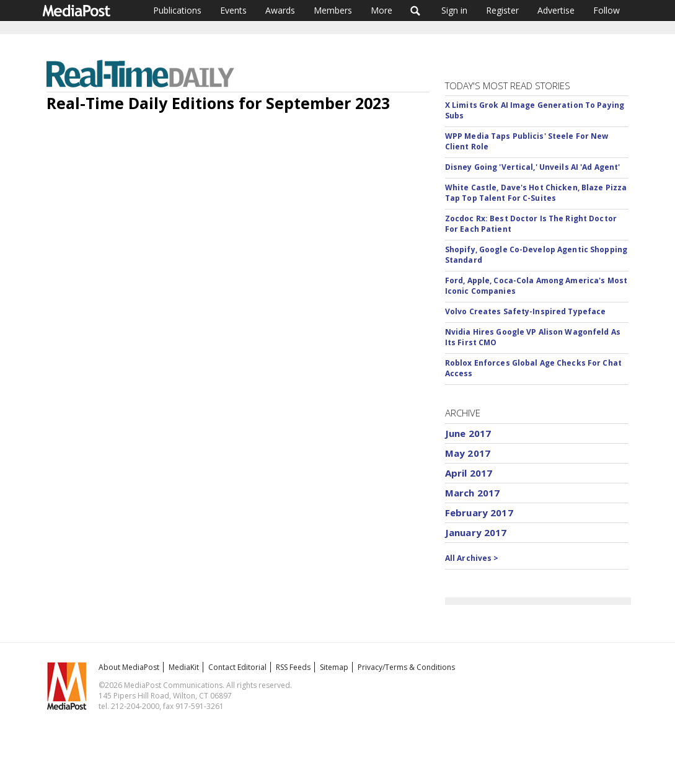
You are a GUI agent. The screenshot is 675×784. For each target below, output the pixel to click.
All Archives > (472, 558)
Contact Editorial (237, 667)
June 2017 (468, 433)
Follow (607, 10)
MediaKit (184, 667)
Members (333, 10)
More (382, 10)
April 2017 (469, 473)
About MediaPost (129, 667)
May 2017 (468, 453)
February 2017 (479, 513)
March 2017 (473, 493)
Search (416, 11)
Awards (280, 10)
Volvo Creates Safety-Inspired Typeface (526, 311)
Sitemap (334, 667)
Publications (177, 10)
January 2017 (476, 532)
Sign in (454, 10)
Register (502, 10)
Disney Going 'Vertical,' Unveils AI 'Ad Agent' (533, 167)
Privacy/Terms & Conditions (406, 667)
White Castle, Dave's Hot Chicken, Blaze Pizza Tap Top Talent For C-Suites (536, 193)
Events (233, 10)
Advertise (556, 10)
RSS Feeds (293, 667)
